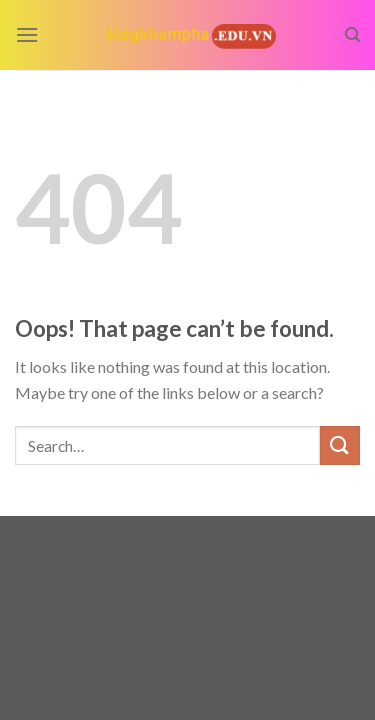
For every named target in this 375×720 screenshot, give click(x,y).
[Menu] (27, 34)
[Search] (352, 35)
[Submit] (340, 445)
